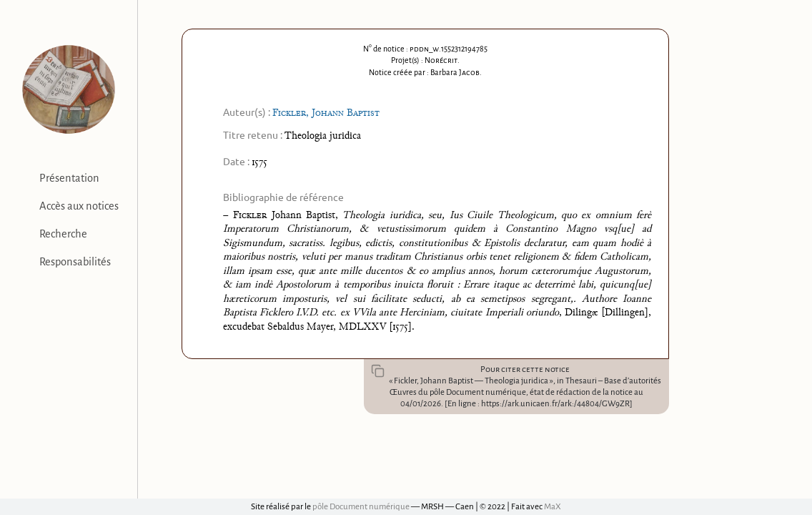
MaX (553, 507)
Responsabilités (75, 262)
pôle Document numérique (361, 507)
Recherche (63, 234)
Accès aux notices (79, 206)
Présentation (69, 178)
